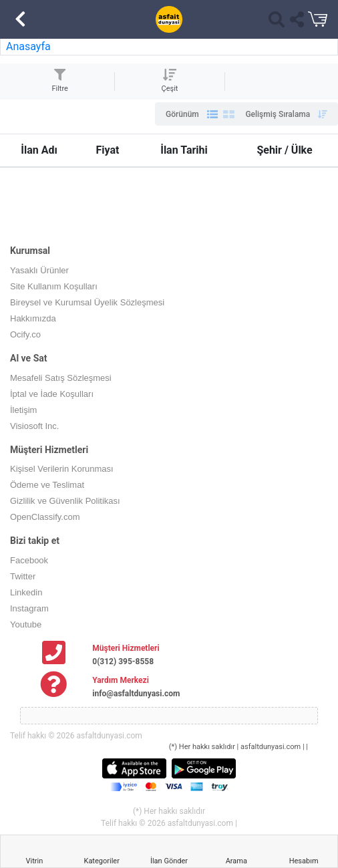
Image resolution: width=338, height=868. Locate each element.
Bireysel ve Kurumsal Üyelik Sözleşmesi (87, 302)
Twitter (23, 576)
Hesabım (304, 861)
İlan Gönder (169, 861)
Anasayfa (28, 46)
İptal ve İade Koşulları (52, 394)
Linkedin (26, 592)
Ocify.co (25, 334)
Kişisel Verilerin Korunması (62, 469)
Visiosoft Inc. (34, 426)
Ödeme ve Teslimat (47, 485)
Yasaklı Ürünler (39, 270)
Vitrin (35, 861)
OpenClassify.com (45, 517)
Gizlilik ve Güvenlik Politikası (65, 501)
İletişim (23, 410)
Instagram (29, 608)
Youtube (26, 624)
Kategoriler (101, 861)
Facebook (29, 560)
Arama (236, 861)
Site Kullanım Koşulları (54, 286)
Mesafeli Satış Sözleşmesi (61, 378)
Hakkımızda (33, 318)
